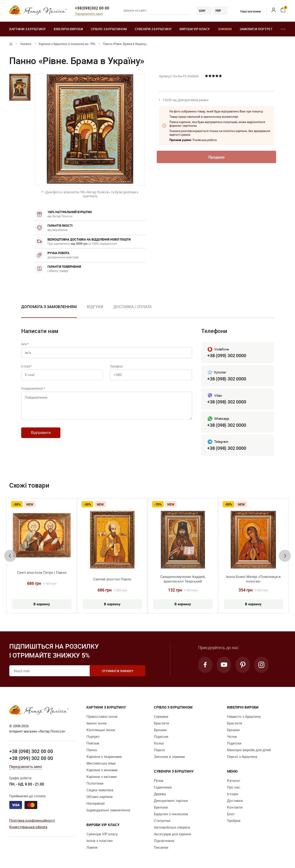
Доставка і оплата (133, 307)
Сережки (161, 717)
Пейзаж (93, 743)
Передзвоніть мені (89, 14)
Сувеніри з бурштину (153, 29)
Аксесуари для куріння (173, 834)
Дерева (160, 794)
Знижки (225, 29)
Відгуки (95, 307)
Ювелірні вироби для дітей (249, 750)
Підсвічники (164, 841)
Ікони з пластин (100, 841)
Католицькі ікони (101, 730)
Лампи (92, 847)
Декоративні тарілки (171, 801)
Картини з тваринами (104, 757)
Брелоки (161, 807)
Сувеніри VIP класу (102, 834)
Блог (231, 814)
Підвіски (161, 737)
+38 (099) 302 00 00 (31, 758)
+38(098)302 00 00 (92, 8)
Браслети (162, 723)
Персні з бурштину (242, 757)
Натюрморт (96, 803)
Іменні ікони (97, 723)
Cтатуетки (162, 821)
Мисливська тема (101, 763)
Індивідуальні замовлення (108, 810)
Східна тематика (100, 790)
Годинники (163, 787)
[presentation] (10, 556)
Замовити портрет (256, 29)
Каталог (234, 781)
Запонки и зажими (169, 757)
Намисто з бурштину (244, 717)
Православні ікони (102, 717)
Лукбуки (234, 821)
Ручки (159, 781)
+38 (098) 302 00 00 (31, 751)
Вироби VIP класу (195, 29)
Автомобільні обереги (172, 827)
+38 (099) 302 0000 (227, 355)
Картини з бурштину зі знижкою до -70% (67, 44)
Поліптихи (95, 783)
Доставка (235, 801)
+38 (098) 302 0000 (227, 379)
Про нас (234, 787)
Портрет (93, 737)
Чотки (232, 737)
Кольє (159, 743)
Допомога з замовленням (49, 307)
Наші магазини (248, 11)
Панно (92, 750)
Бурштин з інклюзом (171, 814)
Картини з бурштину (27, 29)
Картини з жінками (102, 770)
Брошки (160, 730)
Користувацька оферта (28, 827)
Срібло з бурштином (109, 29)
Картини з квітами (102, 777)
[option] (49, 310)
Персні (159, 750)
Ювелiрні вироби (68, 29)
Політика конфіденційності (32, 820)
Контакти (235, 807)
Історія (233, 794)
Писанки (161, 847)
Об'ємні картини (100, 797)
